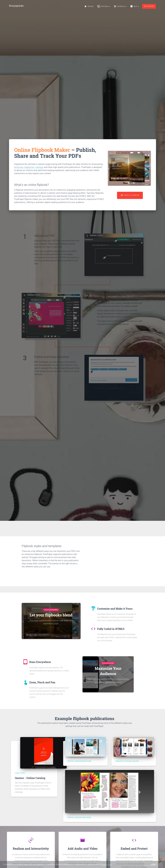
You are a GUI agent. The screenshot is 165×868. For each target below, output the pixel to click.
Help (135, 6)
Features (104, 6)
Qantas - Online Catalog (30, 778)
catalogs (39, 167)
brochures (19, 167)
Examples (120, 6)
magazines (29, 167)
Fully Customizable (51, 610)
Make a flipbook (130, 195)
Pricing (89, 6)
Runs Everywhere (108, 663)
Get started (149, 6)
